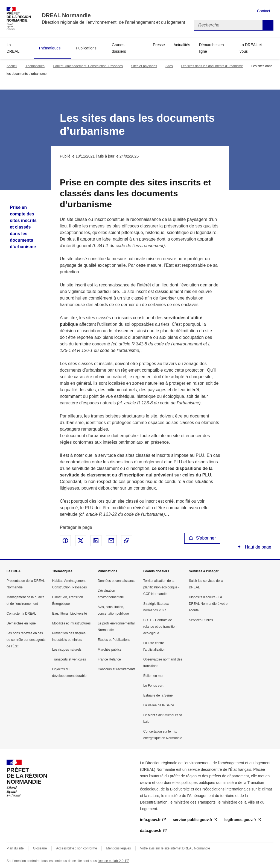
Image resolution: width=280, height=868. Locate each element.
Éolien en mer (153, 676)
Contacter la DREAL (21, 614)
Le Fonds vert (153, 686)
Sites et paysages (144, 66)
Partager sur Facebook (65, 541)
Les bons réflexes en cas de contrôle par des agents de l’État (26, 640)
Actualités (182, 45)
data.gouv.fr (151, 831)
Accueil (12, 66)
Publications (86, 48)
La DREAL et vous (251, 48)
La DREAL (13, 48)
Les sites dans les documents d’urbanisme (212, 66)
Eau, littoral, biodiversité (70, 614)
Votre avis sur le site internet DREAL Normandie (175, 848)
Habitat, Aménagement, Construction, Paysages (88, 66)
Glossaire (40, 848)
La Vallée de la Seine (159, 705)
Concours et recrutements (116, 669)
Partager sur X (81, 541)
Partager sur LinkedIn (96, 541)
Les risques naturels (67, 650)
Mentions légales (119, 848)
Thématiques (49, 48)
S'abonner (202, 538)
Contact (264, 11)
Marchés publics (110, 650)
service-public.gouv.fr (192, 820)
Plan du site (15, 848)
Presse (159, 45)
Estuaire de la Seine (158, 695)
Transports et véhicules (69, 659)
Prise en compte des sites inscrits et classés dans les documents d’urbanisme (23, 227)
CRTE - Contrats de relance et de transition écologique (160, 627)
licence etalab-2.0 (111, 861)
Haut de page (257, 547)
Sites (169, 66)
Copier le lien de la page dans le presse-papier (127, 541)
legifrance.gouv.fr (240, 820)
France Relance (109, 659)
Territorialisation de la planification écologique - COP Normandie (161, 587)
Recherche (268, 25)
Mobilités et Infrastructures (72, 623)
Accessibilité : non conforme (76, 848)
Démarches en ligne (211, 48)
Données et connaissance (116, 581)
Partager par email (111, 541)
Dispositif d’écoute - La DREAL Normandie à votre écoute (208, 604)
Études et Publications (114, 640)
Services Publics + (202, 620)
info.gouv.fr (150, 820)
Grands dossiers (119, 48)
